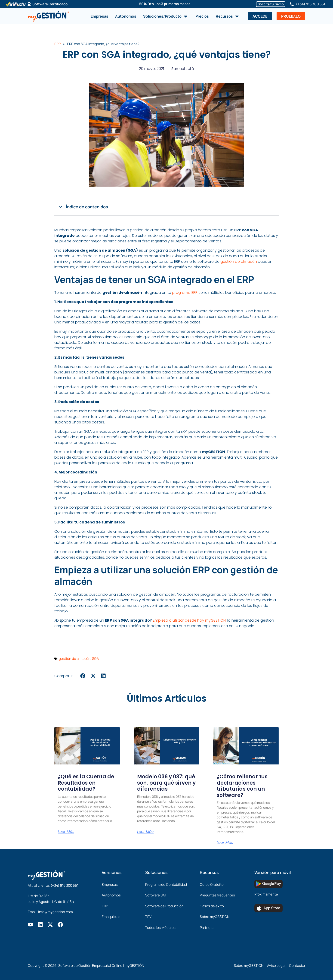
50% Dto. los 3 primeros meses (165, 4)
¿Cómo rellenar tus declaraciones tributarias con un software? (242, 786)
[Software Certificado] (29, 4)
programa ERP (185, 293)
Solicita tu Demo (271, 4)
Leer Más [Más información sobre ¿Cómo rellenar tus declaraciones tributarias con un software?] (225, 843)
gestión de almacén (239, 261)
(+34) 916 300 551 (311, 4)
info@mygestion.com (55, 912)
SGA (96, 659)
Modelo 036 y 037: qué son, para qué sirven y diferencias (166, 783)
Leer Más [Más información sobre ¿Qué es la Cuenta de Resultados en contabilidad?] (66, 832)
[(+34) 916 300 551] (292, 4)
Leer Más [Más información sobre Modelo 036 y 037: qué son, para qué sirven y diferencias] (145, 832)
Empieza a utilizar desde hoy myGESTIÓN (189, 620)
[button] (61, 207)
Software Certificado (50, 4)
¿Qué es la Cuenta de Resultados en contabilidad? (86, 783)
